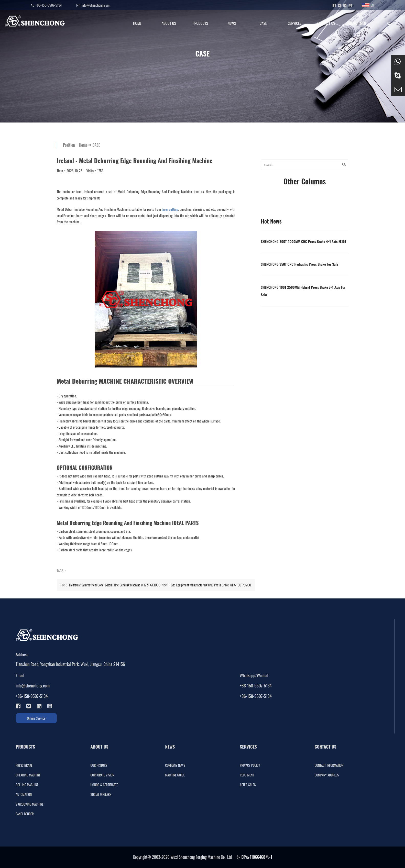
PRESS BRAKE (24, 765)
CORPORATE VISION (102, 775)
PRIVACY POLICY (250, 765)
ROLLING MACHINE (27, 785)
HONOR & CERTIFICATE (104, 785)
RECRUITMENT (358, 23)
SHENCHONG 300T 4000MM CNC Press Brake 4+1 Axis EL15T (303, 241)
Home (83, 145)
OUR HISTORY (99, 765)
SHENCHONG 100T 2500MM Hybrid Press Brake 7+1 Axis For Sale (303, 291)
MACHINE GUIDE (175, 775)
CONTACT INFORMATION (329, 765)
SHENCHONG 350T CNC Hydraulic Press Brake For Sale (299, 264)
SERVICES (295, 23)
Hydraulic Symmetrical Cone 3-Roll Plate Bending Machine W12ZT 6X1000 (115, 585)
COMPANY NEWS (175, 765)
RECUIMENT (247, 775)
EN (368, 5)
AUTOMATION (24, 794)
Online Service (36, 718)
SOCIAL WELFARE (101, 794)
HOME (137, 23)
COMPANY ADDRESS (327, 775)
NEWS (232, 23)
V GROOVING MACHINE (30, 804)
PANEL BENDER (25, 814)
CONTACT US (326, 23)
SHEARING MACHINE (28, 775)
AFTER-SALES (248, 785)
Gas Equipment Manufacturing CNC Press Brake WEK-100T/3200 (211, 585)
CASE (263, 23)
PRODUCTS (200, 23)
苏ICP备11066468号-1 (254, 857)
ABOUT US (169, 23)
